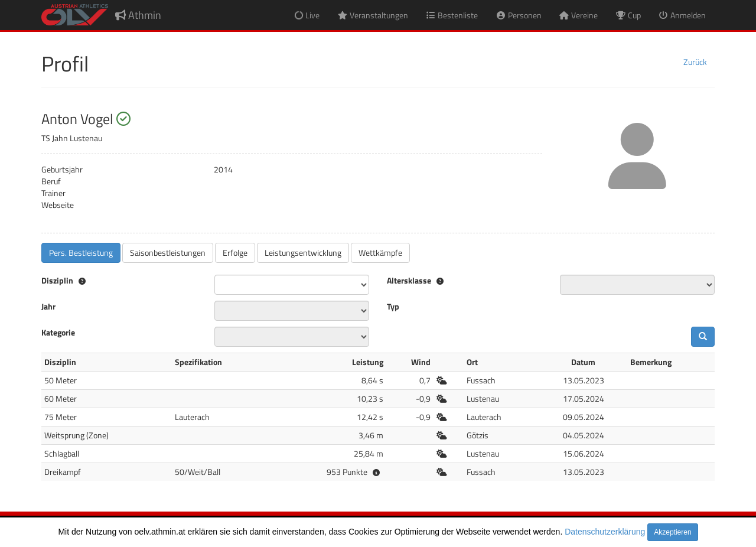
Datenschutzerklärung (605, 532)
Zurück (695, 62)
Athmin (138, 15)
